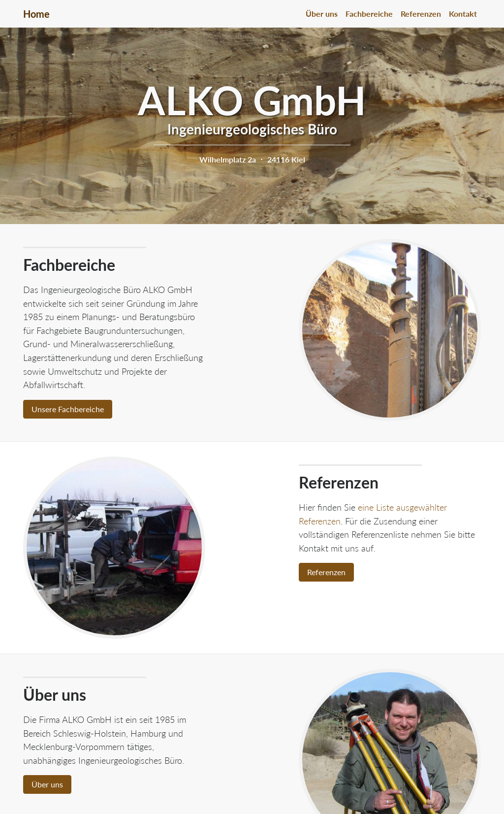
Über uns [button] (47, 784)
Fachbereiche (369, 14)
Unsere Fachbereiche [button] (68, 409)
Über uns (322, 14)
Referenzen (421, 14)
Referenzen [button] (326, 572)
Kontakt (463, 14)
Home (36, 14)
